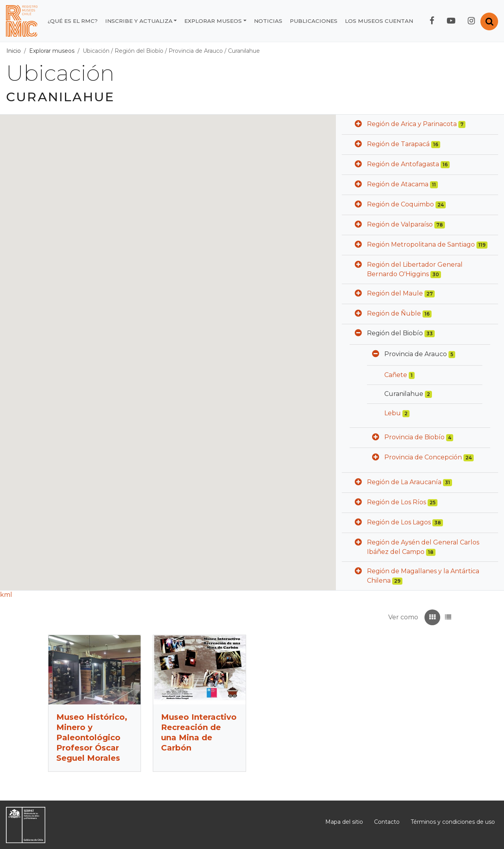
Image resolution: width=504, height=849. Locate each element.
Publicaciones (314, 21)
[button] (358, 124)
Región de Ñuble (394, 313)
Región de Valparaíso (400, 224)
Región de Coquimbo (400, 204)
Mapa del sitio (344, 822)
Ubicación (96, 51)
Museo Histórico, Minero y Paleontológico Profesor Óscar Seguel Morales (92, 738)
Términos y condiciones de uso (453, 822)
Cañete (396, 375)
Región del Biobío (139, 51)
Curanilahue (244, 51)
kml (6, 595)
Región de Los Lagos (399, 522)
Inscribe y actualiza (139, 21)
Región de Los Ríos (397, 502)
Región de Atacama (398, 184)
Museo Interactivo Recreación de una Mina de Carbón (199, 732)
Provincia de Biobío (414, 437)
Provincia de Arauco (196, 51)
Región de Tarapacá (398, 144)
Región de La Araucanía (404, 482)
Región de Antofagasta (403, 164)
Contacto (387, 822)
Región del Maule (395, 293)
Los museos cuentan (379, 21)
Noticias (268, 21)
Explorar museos (213, 21)
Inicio (14, 51)
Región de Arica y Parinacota (412, 124)
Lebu (393, 413)
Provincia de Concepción (423, 457)
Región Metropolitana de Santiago (421, 244)
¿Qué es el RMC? (73, 21)
